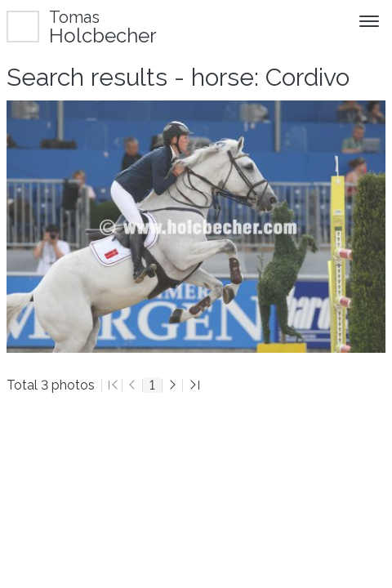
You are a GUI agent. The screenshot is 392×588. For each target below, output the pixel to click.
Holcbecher (103, 27)
